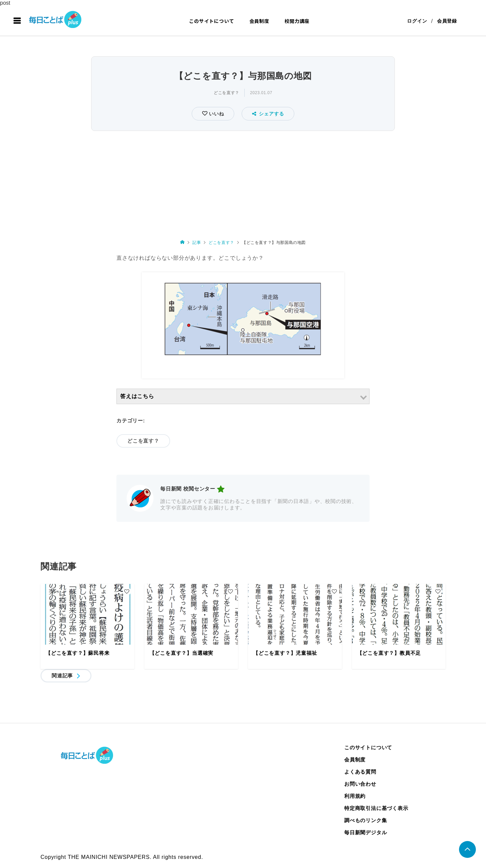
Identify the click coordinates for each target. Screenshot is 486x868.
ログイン (417, 21)
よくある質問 (360, 772)
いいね (215, 114)
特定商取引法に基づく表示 (376, 808)
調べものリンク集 (366, 820)
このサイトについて (211, 21)
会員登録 (447, 21)
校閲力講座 (297, 21)
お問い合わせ (360, 784)
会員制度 (259, 21)
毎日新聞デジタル (366, 832)
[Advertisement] (243, 184)
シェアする (268, 114)
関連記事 (62, 676)
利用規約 (355, 796)
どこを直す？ (226, 93)
